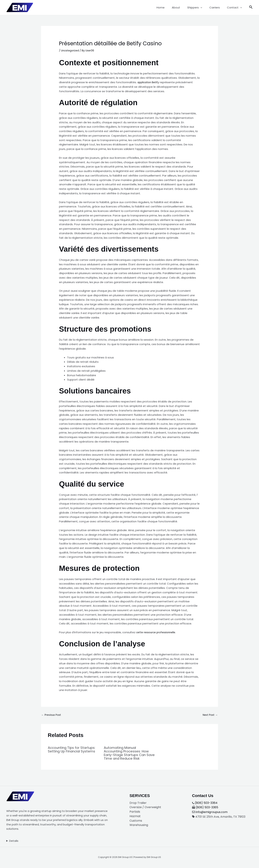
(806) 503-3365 (207, 808)
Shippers (199, 8)
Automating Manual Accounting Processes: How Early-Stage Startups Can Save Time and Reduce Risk (129, 754)
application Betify (149, 82)
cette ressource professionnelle (158, 632)
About (182, 7)
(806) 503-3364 (206, 803)
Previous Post (52, 715)
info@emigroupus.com (212, 812)
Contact (235, 8)
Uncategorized (71, 50)
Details (14, 841)
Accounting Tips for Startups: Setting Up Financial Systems (66, 752)
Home (169, 7)
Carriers (217, 7)
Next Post (209, 715)
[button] (205, 8)
